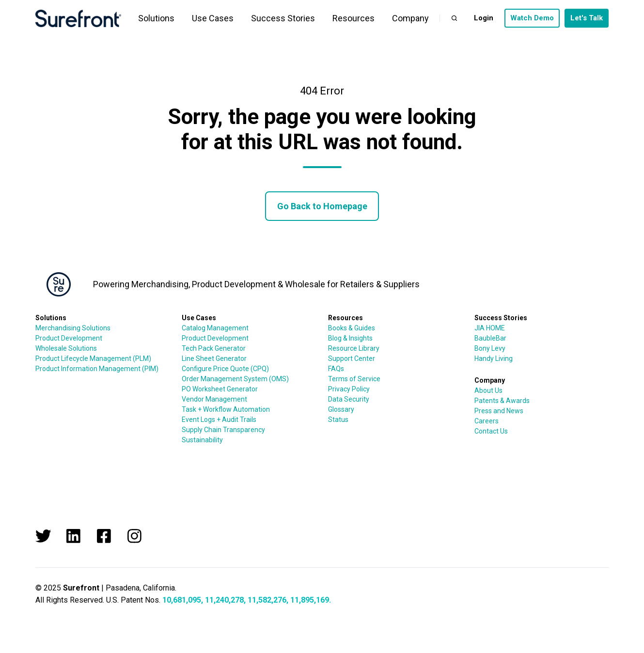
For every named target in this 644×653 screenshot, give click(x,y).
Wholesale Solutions (66, 348)
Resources (353, 18)
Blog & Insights (350, 338)
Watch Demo (532, 18)
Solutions (156, 18)
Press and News (499, 411)
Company (410, 18)
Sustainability (202, 440)
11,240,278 (224, 600)
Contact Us (491, 431)
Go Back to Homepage (322, 206)
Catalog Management (215, 328)
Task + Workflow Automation (226, 409)
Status (338, 420)
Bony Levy (490, 348)
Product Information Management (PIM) (97, 369)
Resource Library (354, 348)
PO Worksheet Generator (220, 389)
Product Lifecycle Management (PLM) (93, 358)
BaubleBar (490, 338)
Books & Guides (352, 328)
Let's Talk (587, 18)
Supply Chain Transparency (223, 430)
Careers (487, 421)
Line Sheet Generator (214, 358)
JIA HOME (490, 328)
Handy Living (494, 358)
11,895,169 (310, 600)
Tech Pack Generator (214, 348)
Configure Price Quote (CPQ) (225, 369)
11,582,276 (267, 600)
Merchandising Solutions (73, 328)
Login (484, 18)
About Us (488, 390)
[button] (454, 18)
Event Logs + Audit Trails (219, 420)
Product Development (69, 338)
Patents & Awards (502, 401)
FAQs (336, 369)
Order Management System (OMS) (235, 379)
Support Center (352, 358)
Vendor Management (214, 399)
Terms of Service (354, 379)
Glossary (341, 409)
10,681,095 (182, 600)
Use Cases (213, 18)
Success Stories (283, 18)
